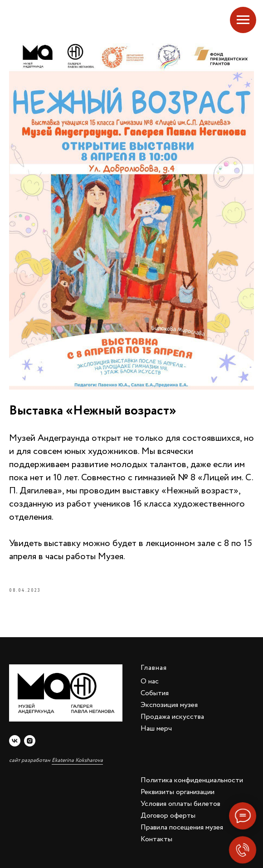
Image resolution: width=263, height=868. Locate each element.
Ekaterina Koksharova (77, 760)
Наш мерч (156, 729)
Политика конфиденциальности (192, 780)
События (155, 693)
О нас (150, 681)
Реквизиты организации (178, 792)
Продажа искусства (172, 717)
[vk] (15, 741)
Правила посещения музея (182, 827)
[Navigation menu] (243, 20)
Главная (154, 668)
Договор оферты (168, 816)
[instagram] (30, 741)
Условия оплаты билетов (180, 804)
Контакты (156, 839)
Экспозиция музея (169, 705)
